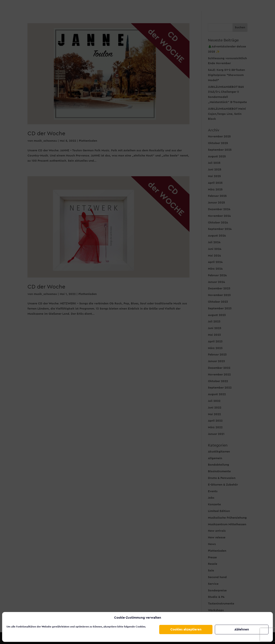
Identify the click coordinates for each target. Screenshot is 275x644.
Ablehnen (242, 630)
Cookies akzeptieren (186, 630)
